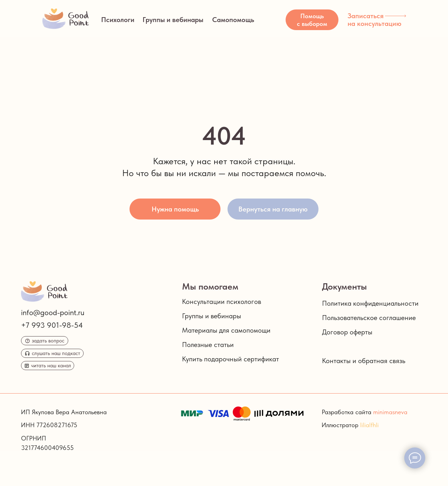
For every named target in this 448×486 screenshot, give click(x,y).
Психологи (118, 20)
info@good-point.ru (53, 312)
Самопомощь (233, 20)
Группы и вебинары (173, 20)
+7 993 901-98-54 (52, 325)
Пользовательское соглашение (369, 318)
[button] (312, 20)
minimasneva (390, 412)
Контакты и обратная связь (364, 361)
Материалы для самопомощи (226, 330)
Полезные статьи (208, 345)
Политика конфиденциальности (370, 303)
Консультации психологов (222, 301)
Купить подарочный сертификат (230, 359)
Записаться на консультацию (374, 20)
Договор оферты (347, 332)
